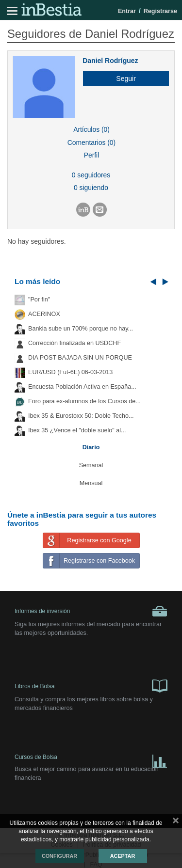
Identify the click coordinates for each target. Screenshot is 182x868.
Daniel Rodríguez (110, 61)
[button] (122, 79)
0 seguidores (91, 175)
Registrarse (160, 11)
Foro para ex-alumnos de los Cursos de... (84, 401)
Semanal (91, 465)
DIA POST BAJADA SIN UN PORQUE (80, 358)
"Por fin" (39, 300)
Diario (91, 447)
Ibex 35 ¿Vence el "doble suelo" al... (77, 430)
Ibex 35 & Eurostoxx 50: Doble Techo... (81, 416)
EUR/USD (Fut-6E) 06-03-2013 (70, 372)
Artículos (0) (91, 129)
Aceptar (123, 856)
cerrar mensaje (176, 822)
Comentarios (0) (91, 142)
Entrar (127, 11)
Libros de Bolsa (91, 685)
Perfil (92, 155)
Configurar (59, 856)
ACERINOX (44, 314)
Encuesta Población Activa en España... (82, 387)
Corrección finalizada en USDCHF (74, 343)
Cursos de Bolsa (91, 759)
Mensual (91, 483)
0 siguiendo (91, 188)
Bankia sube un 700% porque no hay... (81, 329)
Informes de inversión (91, 611)
